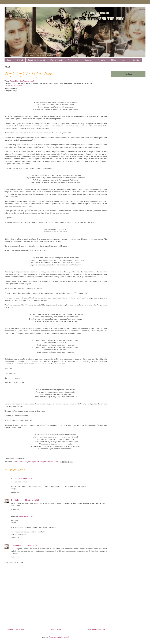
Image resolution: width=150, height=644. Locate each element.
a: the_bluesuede (21, 462)
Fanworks (101, 60)
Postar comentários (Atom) (59, 637)
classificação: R (53, 462)
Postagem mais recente (15, 629)
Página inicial (56, 629)
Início (9, 60)
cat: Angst (32, 462)
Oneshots (89, 60)
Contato (136, 60)
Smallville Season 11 (37, 60)
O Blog (113, 60)
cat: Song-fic (41, 462)
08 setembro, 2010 (26, 478)
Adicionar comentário (14, 562)
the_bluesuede (16, 86)
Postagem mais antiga (96, 629)
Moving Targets (57, 60)
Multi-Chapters (74, 60)
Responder (15, 492)
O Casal (20, 60)
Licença (124, 60)
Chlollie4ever (16, 500)
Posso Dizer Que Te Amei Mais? (22, 81)
